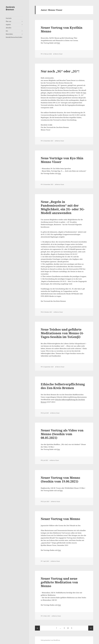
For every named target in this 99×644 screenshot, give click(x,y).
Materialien (9, 34)
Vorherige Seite (37, 628)
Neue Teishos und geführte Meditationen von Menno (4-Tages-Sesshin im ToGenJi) (62, 333)
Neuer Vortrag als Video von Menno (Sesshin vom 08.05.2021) (62, 434)
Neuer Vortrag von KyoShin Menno (62, 29)
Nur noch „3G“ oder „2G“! (60, 71)
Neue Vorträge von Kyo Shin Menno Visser (62, 160)
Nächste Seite (91, 628)
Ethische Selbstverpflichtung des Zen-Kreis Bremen (63, 386)
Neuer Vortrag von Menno (60, 519)
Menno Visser (59, 54)
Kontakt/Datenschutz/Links (14, 37)
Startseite (9, 18)
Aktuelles (9, 28)
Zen (7, 31)
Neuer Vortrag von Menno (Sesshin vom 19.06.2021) (60, 479)
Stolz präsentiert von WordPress (50, 640)
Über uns (8, 21)
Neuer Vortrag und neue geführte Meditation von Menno (59, 582)
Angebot (8, 25)
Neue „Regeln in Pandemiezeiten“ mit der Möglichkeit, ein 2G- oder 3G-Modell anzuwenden (63, 207)
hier (59, 43)
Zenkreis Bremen (10, 8)
